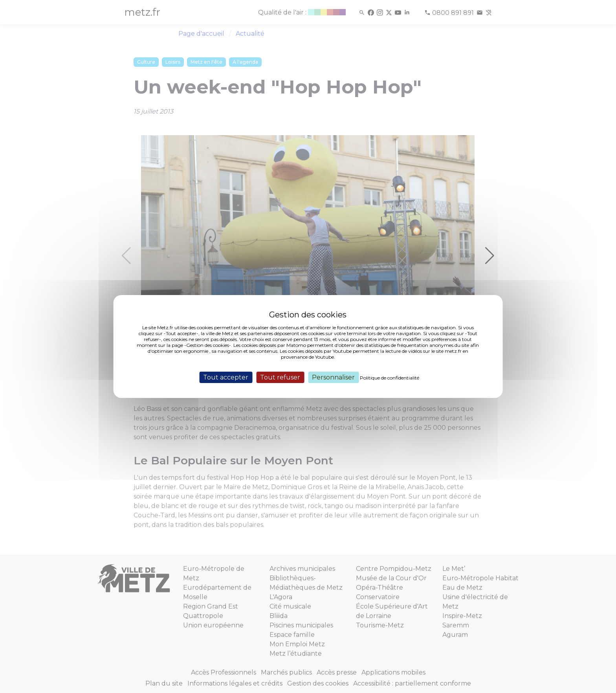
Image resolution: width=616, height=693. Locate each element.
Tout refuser (280, 377)
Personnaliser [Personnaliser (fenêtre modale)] (333, 377)
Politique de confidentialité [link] (390, 378)
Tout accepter (226, 377)
